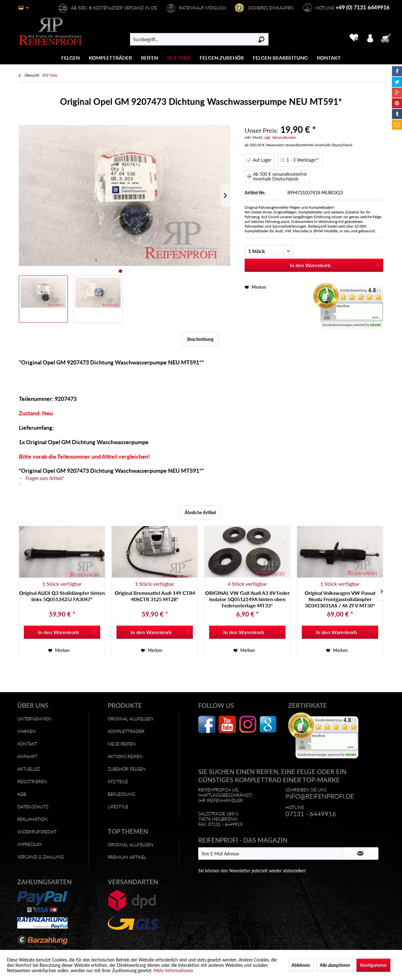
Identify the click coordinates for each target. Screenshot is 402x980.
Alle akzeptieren (335, 965)
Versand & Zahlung (41, 857)
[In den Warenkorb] (62, 632)
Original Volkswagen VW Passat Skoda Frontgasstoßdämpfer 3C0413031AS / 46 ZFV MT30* (340, 599)
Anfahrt (27, 756)
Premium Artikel (127, 857)
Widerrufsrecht (37, 832)
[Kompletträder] (110, 58)
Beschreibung (200, 339)
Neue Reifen (122, 744)
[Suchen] (261, 39)
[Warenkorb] (388, 38)
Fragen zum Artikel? (41, 478)
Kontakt (27, 744)
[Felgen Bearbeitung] (280, 58)
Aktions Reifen (125, 756)
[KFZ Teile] (179, 58)
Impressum (30, 844)
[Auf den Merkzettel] (59, 650)
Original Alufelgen (131, 719)
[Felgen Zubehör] (222, 58)
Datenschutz (33, 807)
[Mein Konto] (370, 38)
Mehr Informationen (173, 970)
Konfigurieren (373, 965)
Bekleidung (121, 794)
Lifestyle (118, 807)
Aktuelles (29, 769)
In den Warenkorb (335, 264)
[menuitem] (71, 58)
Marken (27, 731)
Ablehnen (301, 965)
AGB (22, 794)
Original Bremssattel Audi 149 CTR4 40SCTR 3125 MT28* (155, 596)
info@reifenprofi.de (320, 796)
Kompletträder (126, 731)
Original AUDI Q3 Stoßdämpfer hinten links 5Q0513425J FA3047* (62, 596)
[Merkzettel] (354, 38)
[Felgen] (71, 58)
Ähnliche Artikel (200, 512)
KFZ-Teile (118, 781)
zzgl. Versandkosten (280, 137)
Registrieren (32, 781)
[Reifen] (149, 58)
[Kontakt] (329, 58)
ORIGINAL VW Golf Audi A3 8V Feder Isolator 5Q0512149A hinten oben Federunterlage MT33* (247, 599)
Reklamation (33, 819)
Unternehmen (34, 719)
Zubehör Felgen (127, 769)
